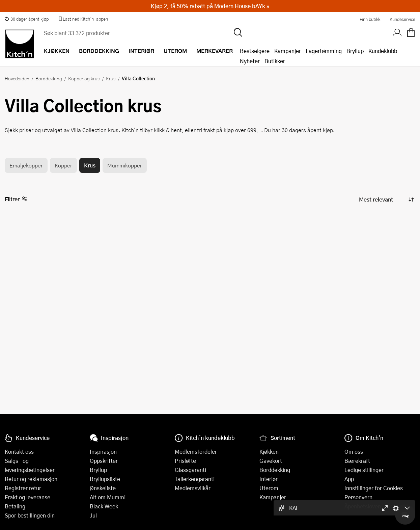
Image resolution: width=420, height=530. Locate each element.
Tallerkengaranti (195, 479)
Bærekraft (357, 461)
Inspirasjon (103, 452)
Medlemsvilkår (193, 488)
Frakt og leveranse (27, 497)
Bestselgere (255, 51)
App (349, 479)
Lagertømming (324, 51)
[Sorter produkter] (386, 199)
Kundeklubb (383, 51)
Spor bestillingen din (30, 515)
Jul (93, 515)
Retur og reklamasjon (31, 479)
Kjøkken (269, 452)
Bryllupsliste (105, 479)
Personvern (358, 497)
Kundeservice (402, 19)
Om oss (354, 452)
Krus (111, 78)
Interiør (269, 479)
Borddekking (49, 78)
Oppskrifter (104, 461)
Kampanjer (288, 51)
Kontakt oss (19, 452)
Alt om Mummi (108, 497)
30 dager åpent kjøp (27, 19)
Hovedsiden (17, 78)
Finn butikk (370, 19)
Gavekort (271, 461)
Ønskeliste (103, 488)
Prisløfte (185, 461)
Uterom (269, 488)
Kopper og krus (84, 78)
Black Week (104, 506)
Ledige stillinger (364, 470)
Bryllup (355, 51)
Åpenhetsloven (363, 506)
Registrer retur (23, 488)
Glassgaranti (190, 470)
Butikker (275, 61)
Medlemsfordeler (196, 452)
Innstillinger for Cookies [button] (374, 488)
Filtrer (16, 199)
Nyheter (250, 61)
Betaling (15, 506)
